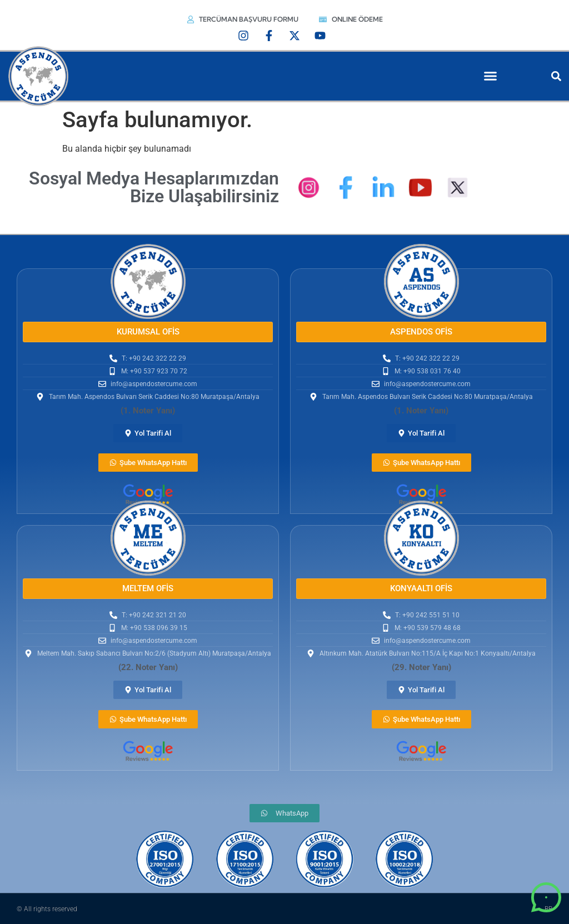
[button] (491, 76)
